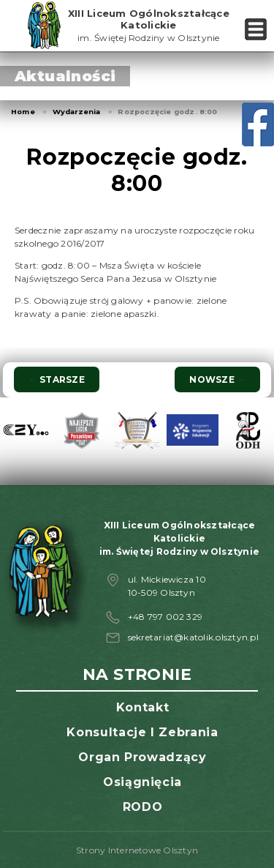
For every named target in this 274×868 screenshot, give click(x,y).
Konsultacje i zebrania (142, 732)
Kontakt (142, 707)
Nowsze (217, 379)
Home (23, 112)
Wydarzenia (77, 112)
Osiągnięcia (142, 782)
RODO (143, 807)
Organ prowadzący (142, 757)
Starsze (57, 379)
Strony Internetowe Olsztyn (137, 850)
